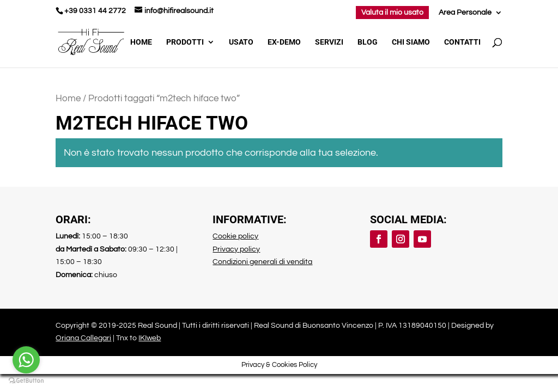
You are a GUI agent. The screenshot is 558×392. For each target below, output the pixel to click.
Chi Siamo (411, 42)
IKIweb (150, 338)
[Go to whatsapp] (26, 360)
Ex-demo (284, 42)
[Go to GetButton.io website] (26, 381)
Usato (241, 42)
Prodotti (185, 42)
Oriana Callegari (83, 338)
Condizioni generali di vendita (262, 262)
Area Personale (465, 13)
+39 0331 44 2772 (95, 11)
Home (141, 42)
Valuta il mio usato (392, 13)
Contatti (462, 42)
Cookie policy (235, 236)
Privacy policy (236, 249)
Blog (368, 42)
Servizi (329, 42)
